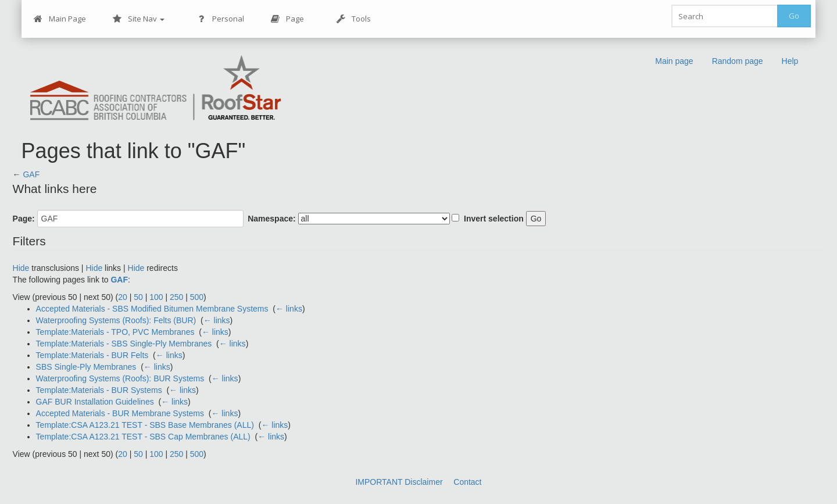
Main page (674, 61)
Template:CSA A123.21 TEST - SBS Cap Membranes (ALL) (143, 437)
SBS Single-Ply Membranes (86, 367)
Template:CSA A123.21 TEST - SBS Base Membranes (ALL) (145, 425)
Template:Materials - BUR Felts (92, 355)
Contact (467, 482)
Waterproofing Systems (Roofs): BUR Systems (120, 378)
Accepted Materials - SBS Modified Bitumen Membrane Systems (152, 309)
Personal (221, 19)
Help (790, 61)
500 (197, 297)
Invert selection (494, 219)
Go (794, 16)
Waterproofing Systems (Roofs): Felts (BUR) (116, 320)
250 (176, 297)
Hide (21, 268)
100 (156, 297)
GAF (31, 174)
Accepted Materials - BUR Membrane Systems (120, 413)
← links (289, 309)
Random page (738, 61)
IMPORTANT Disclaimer (399, 482)
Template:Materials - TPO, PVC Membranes (115, 332)
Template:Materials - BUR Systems (99, 390)
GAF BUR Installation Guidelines (95, 402)
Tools (354, 19)
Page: (24, 219)
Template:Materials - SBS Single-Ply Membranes (124, 344)
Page (287, 19)
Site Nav (139, 19)
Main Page (60, 19)
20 (123, 297)
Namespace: (272, 219)
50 (138, 297)
